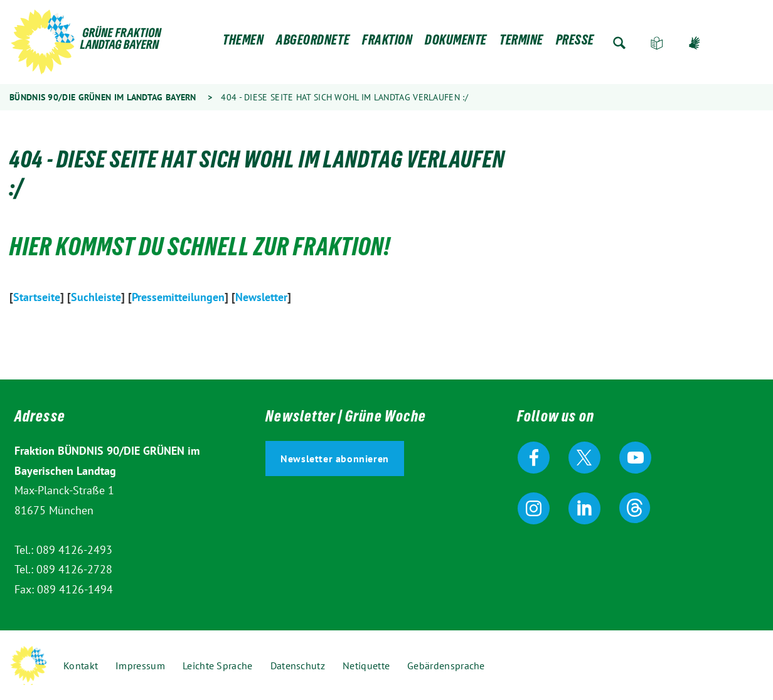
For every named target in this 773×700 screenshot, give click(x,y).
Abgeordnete (313, 43)
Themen (243, 43)
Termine (521, 43)
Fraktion (387, 43)
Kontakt (81, 666)
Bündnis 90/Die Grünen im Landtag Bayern (103, 97)
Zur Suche (619, 43)
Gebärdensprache (695, 43)
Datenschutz (298, 666)
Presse (575, 43)
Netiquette (366, 666)
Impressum (140, 666)
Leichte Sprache (657, 43)
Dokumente (456, 43)
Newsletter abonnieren (335, 459)
